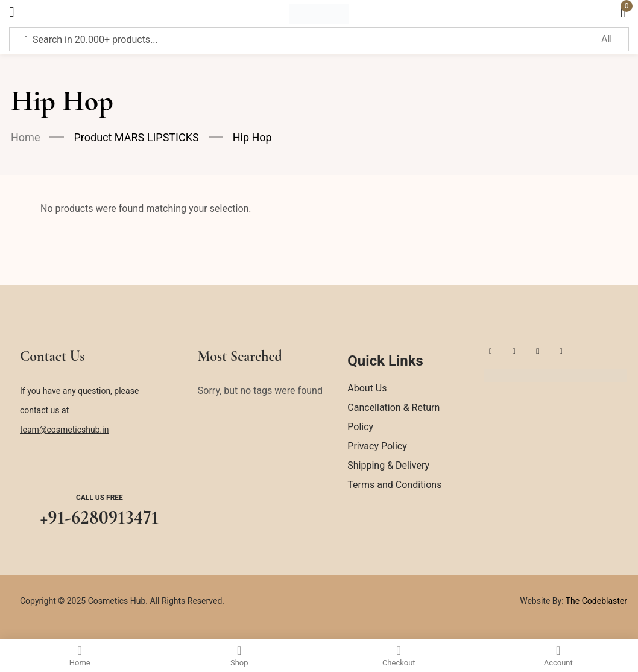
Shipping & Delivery (388, 465)
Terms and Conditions (394, 485)
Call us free (99, 498)
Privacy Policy (377, 446)
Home (25, 137)
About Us (367, 388)
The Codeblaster (595, 601)
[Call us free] (99, 467)
